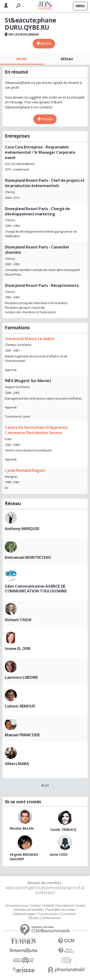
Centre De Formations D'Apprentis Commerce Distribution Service (36, 430)
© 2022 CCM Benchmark (45, 918)
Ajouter (46, 43)
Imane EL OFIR (18, 649)
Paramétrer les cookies (61, 910)
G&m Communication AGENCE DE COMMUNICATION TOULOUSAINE (36, 589)
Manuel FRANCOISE (22, 735)
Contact (36, 906)
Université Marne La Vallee (30, 339)
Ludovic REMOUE (20, 706)
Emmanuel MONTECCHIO (28, 557)
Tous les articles (48, 914)
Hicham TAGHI (18, 620)
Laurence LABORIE (21, 677)
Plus (45, 785)
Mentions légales (25, 914)
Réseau (67, 59)
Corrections (68, 914)
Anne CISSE (59, 854)
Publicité (49, 906)
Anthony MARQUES (22, 529)
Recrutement (65, 906)
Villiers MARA (17, 764)
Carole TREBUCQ (63, 829)
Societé (80, 906)
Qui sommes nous (17, 906)
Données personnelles (29, 910)
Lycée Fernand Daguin (25, 470)
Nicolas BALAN (22, 828)
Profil (22, 59)
